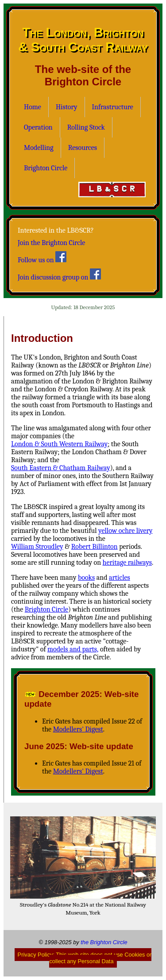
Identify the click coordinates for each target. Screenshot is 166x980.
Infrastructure (113, 107)
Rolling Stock (86, 127)
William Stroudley (37, 547)
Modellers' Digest (78, 729)
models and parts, (73, 649)
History (67, 107)
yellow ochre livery (125, 531)
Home (33, 107)
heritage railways (127, 563)
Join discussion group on (59, 275)
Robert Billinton (95, 547)
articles (120, 578)
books (86, 578)
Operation (38, 127)
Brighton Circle (46, 168)
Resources (83, 148)
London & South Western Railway (59, 444)
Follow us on (42, 258)
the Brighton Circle (104, 942)
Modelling (39, 148)
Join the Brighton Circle (51, 243)
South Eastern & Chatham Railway (61, 468)
